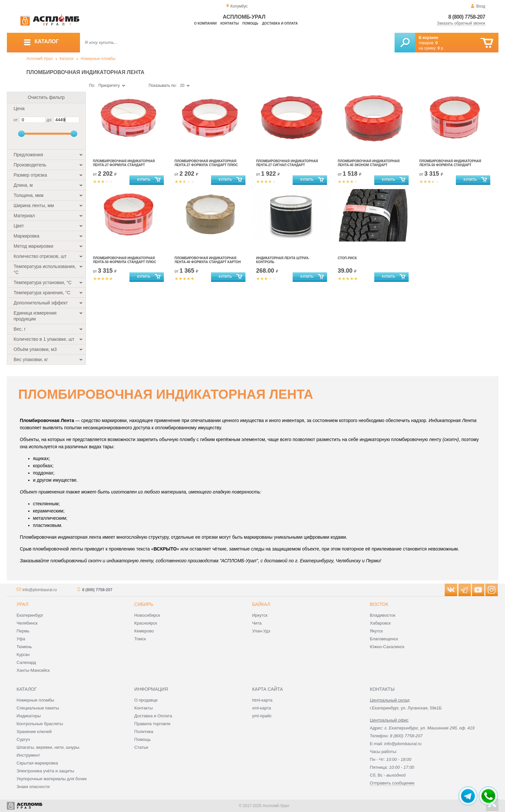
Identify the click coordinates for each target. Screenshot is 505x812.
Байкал (261, 604)
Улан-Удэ (261, 631)
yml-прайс (262, 716)
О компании (205, 23)
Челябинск (27, 623)
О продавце (146, 700)
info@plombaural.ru (40, 590)
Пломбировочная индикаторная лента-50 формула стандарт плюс (125, 260)
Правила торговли (152, 724)
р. (441, 48)
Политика (144, 732)
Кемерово (144, 631)
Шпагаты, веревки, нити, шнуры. (49, 747)
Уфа (21, 639)
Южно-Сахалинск (387, 647)
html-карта (262, 700)
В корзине (429, 38)
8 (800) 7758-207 (467, 17)
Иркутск (260, 615)
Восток (379, 604)
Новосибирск (147, 615)
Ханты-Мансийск (33, 670)
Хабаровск (380, 623)
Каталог (67, 59)
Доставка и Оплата (153, 716)
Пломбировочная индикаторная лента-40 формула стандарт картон (208, 260)
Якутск (377, 631)
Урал (23, 604)
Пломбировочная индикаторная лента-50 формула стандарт (450, 163)
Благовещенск (384, 639)
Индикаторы (29, 716)
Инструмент (29, 755)
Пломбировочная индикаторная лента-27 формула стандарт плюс (206, 163)
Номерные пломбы (98, 59)
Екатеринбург (30, 615)
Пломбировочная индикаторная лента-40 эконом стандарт (369, 163)
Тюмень (24, 647)
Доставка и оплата (280, 23)
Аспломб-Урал (40, 59)
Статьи (141, 747)
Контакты (229, 23)
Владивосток (383, 615)
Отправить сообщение (392, 783)
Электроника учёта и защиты (46, 771)
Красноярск (146, 623)
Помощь (250, 23)
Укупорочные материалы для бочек (52, 779)
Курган (23, 655)
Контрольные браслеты (40, 724)
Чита (257, 623)
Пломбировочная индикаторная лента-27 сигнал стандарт (287, 163)
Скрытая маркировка (37, 763)
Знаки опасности (33, 787)
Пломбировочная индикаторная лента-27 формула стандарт (124, 163)
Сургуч (23, 739)
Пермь (23, 631)
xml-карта (262, 708)
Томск (140, 639)
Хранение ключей (34, 732)
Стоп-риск (347, 258)
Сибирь (144, 604)
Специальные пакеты (38, 708)
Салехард (26, 662)
